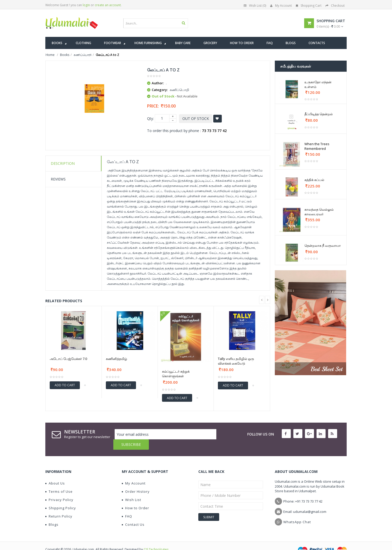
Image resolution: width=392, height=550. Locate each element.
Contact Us (133, 514)
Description (63, 163)
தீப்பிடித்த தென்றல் (319, 114)
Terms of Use (59, 481)
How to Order (135, 498)
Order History (136, 481)
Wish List (131, 489)
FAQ (127, 506)
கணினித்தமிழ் (116, 359)
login (86, 5)
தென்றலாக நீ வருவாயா (323, 245)
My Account (281, 6)
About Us (55, 473)
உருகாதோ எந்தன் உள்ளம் (318, 84)
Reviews (58, 179)
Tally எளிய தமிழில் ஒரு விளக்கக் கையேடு (236, 361)
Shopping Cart (309, 6)
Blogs (52, 514)
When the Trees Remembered (317, 146)
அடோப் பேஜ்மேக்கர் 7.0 (68, 359)
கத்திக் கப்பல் (314, 180)
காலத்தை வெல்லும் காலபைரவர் (319, 212)
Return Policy (59, 506)
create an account (108, 5)
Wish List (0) (255, 6)
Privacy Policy (59, 489)
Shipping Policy (61, 498)
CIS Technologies (156, 539)
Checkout (335, 6)
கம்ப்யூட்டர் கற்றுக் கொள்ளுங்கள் (176, 374)
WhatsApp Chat (297, 512)
